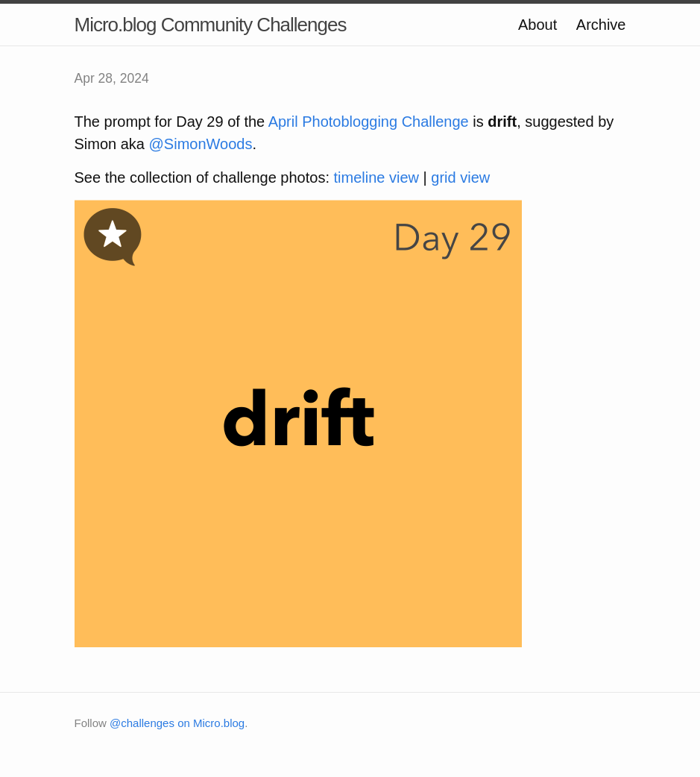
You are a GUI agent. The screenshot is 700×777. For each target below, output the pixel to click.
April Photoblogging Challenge (369, 122)
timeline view (376, 177)
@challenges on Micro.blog (177, 723)
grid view (460, 177)
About (537, 25)
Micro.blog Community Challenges (211, 25)
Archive (601, 25)
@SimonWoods (201, 144)
